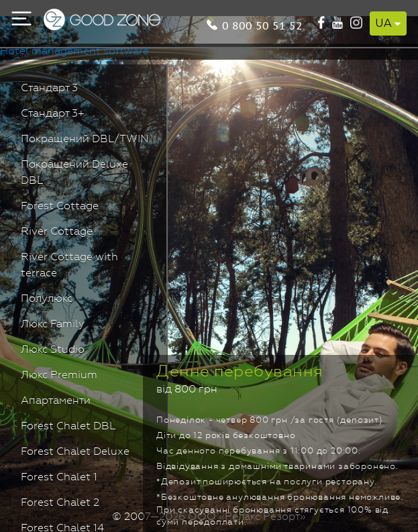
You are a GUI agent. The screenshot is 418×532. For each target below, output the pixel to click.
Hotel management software (74, 52)
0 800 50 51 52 (262, 24)
